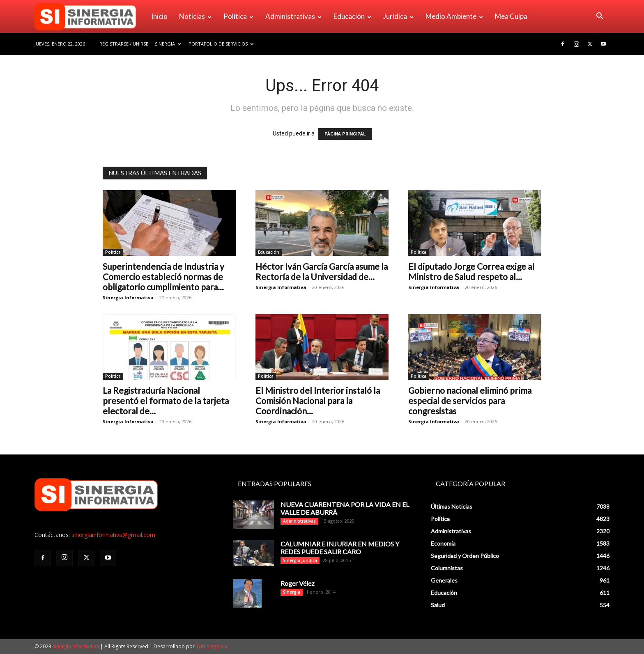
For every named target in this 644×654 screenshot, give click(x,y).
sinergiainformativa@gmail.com (113, 535)
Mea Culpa (511, 16)
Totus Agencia (212, 646)
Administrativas (293, 16)
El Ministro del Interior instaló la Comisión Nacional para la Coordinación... (318, 400)
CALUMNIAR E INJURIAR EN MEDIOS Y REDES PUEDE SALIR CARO (340, 548)
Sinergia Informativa (128, 297)
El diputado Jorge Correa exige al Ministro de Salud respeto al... (471, 271)
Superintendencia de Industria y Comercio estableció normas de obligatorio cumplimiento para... (163, 277)
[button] (600, 17)
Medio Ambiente (454, 16)
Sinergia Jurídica (300, 560)
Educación (352, 16)
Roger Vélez (298, 583)
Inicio (159, 16)
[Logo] (90, 16)
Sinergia (168, 44)
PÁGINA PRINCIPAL (345, 134)
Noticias (195, 16)
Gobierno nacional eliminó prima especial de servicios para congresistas (470, 400)
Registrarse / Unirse (124, 44)
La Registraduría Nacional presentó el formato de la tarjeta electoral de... (166, 400)
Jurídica (398, 16)
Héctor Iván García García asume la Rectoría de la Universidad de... (322, 271)
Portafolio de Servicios (221, 44)
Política (238, 16)
